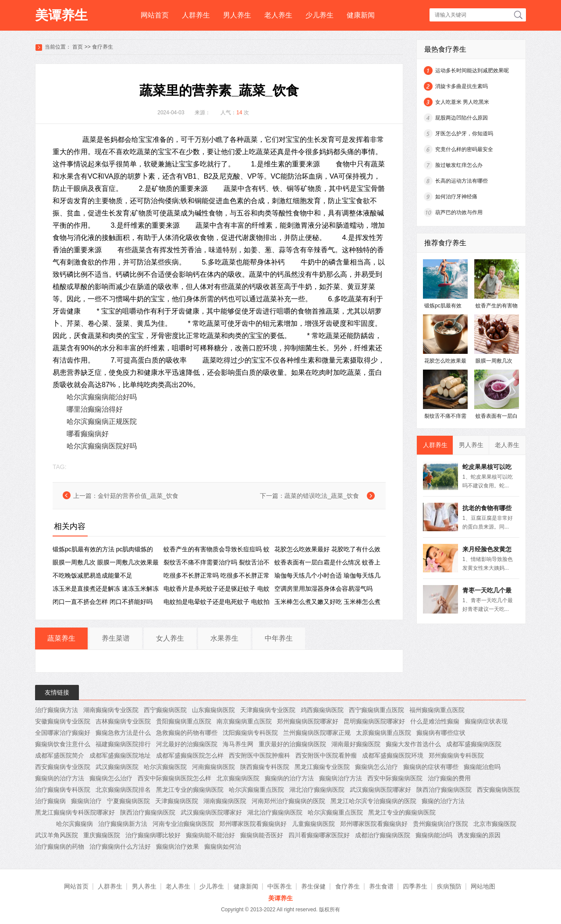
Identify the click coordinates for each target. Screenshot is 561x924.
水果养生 (224, 638)
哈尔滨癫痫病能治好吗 (102, 397)
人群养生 (196, 15)
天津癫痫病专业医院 (268, 710)
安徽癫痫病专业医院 (63, 721)
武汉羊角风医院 (57, 835)
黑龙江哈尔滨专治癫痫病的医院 (373, 801)
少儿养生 (320, 15)
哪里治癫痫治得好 (95, 409)
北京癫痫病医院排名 (123, 790)
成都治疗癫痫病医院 (383, 835)
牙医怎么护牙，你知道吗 (464, 134)
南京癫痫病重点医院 (244, 721)
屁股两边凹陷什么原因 (462, 118)
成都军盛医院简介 (60, 755)
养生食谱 (381, 886)
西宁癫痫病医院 (165, 710)
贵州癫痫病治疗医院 (440, 824)
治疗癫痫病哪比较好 (153, 835)
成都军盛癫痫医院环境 (393, 755)
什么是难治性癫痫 (435, 721)
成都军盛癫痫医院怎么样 (190, 755)
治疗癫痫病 (50, 801)
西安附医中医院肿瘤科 (259, 755)
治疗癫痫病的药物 (60, 846)
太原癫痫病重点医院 (383, 733)
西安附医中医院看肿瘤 (326, 755)
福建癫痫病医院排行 (123, 744)
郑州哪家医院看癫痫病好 (253, 824)
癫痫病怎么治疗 (376, 767)
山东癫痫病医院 (213, 710)
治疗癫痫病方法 (57, 710)
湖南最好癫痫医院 (356, 744)
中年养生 (279, 638)
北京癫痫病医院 (238, 778)
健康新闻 (361, 15)
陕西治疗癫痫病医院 (444, 790)
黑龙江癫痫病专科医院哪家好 (75, 812)
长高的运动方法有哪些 (462, 181)
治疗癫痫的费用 (449, 778)
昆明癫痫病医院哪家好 (374, 721)
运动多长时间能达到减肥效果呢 (472, 71)
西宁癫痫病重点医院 (376, 710)
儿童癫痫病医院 (313, 824)
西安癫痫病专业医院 (63, 767)
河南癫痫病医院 (213, 767)
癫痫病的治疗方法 (60, 778)
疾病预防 (449, 886)
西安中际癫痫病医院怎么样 (174, 778)
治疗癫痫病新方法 (123, 824)
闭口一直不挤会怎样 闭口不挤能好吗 (103, 602)
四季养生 (415, 886)
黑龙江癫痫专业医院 (322, 767)
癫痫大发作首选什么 (413, 744)
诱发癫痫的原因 (479, 835)
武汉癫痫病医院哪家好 (380, 790)
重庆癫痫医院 (102, 835)
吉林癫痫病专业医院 (123, 721)
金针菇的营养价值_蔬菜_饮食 (138, 496)
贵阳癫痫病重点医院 (184, 721)
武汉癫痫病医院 (117, 767)
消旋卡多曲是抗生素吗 (462, 86)
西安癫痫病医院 (498, 790)
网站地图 (483, 886)
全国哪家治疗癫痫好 (63, 733)
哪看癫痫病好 (88, 434)
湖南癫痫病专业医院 (111, 710)
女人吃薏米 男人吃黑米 (462, 102)
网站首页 (155, 15)
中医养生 (280, 886)
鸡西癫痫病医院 (322, 710)
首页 (78, 47)
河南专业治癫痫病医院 (183, 824)
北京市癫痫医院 (495, 824)
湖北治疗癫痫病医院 (317, 790)
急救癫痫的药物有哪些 (187, 733)
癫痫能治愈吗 (482, 767)
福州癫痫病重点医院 (437, 710)
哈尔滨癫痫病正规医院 (102, 421)
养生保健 (313, 886)
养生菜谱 (116, 638)
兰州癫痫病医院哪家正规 (317, 733)
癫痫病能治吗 (434, 835)
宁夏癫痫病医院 (128, 801)
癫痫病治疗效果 (178, 846)
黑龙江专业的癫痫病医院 (190, 790)
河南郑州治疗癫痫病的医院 (288, 801)
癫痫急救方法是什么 (123, 733)
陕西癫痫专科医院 (265, 767)
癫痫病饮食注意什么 (63, 744)
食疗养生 (103, 47)
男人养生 (237, 15)
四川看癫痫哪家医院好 (319, 835)
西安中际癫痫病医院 (395, 778)
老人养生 (278, 15)
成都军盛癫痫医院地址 (120, 755)
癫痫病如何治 (223, 846)
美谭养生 (61, 15)
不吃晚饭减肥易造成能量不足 (92, 575)
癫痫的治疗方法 (443, 801)
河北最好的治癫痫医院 (187, 744)
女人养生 (170, 638)
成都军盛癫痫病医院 (474, 744)
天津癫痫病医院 (177, 801)
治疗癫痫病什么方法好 (120, 846)
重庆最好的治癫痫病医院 (292, 744)
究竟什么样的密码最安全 (464, 149)
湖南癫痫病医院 (225, 801)
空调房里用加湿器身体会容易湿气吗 (323, 589)
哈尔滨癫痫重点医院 (256, 790)
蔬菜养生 (61, 638)
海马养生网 (238, 744)
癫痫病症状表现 (486, 721)
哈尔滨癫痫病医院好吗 (102, 446)
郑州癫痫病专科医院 (456, 755)
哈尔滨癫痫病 (75, 824)
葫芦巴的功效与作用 (459, 212)
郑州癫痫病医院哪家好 (308, 721)
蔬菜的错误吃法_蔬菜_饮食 (322, 496)
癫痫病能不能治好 (210, 835)
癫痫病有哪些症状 (441, 733)
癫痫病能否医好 (262, 835)
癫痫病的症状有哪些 (431, 767)
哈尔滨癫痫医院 (165, 767)
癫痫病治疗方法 (341, 778)
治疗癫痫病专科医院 (63, 790)
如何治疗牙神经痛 (456, 197)
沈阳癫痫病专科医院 (250, 733)
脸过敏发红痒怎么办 (459, 165)
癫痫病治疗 (86, 801)
